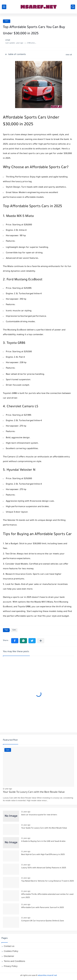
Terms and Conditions (14, 961)
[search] (73, 7)
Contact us (9, 946)
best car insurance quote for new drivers (39, 815)
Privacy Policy (11, 966)
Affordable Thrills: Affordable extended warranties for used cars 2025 (47, 896)
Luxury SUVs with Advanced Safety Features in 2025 (44, 868)
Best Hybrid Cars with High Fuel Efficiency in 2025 (43, 855)
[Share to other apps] (41, 641)
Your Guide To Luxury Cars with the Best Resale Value (34, 792)
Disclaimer (9, 956)
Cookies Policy (11, 951)
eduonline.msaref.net (47, 976)
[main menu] (4, 7)
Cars (7, 21)
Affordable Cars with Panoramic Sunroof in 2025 (43, 908)
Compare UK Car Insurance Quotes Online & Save (43, 921)
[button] (15, 641)
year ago (9, 789)
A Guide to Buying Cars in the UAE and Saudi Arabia (43, 841)
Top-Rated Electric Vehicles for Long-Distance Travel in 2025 (48, 881)
